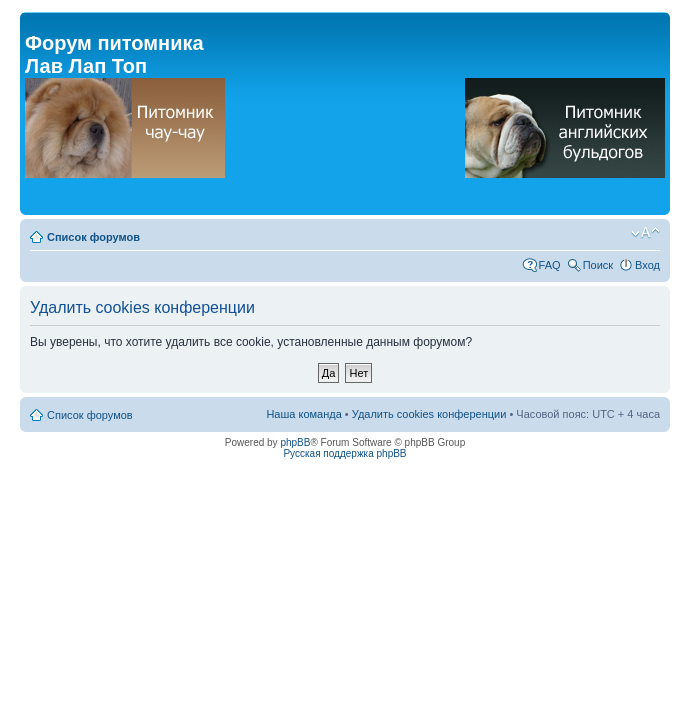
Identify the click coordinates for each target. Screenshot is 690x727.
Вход (647, 265)
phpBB (295, 442)
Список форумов (93, 237)
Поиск (598, 265)
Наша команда (303, 414)
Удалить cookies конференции (429, 414)
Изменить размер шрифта (645, 233)
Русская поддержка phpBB (344, 453)
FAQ (550, 265)
